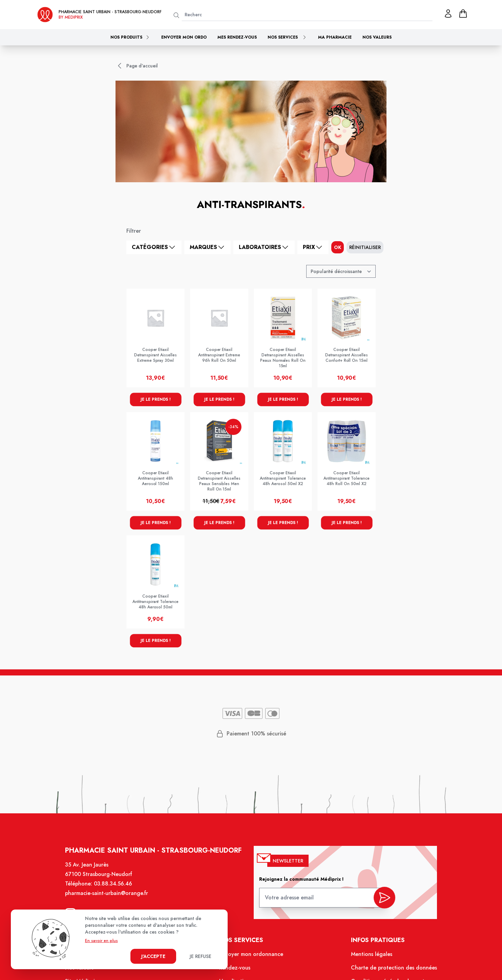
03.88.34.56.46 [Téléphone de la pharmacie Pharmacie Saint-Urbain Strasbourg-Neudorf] (116, 888)
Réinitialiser (365, 247)
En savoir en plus (101, 941)
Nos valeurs (377, 37)
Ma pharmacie (335, 37)
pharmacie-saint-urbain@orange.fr (110, 897)
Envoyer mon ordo (184, 37)
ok (338, 247)
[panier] (463, 14)
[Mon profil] (448, 14)
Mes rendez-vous (237, 37)
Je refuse (201, 956)
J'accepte (153, 956)
